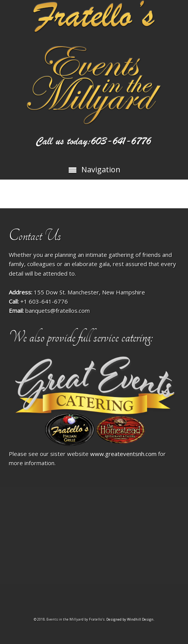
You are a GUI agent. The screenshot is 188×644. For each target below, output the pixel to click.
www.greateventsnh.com (123, 454)
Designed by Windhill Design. (130, 619)
